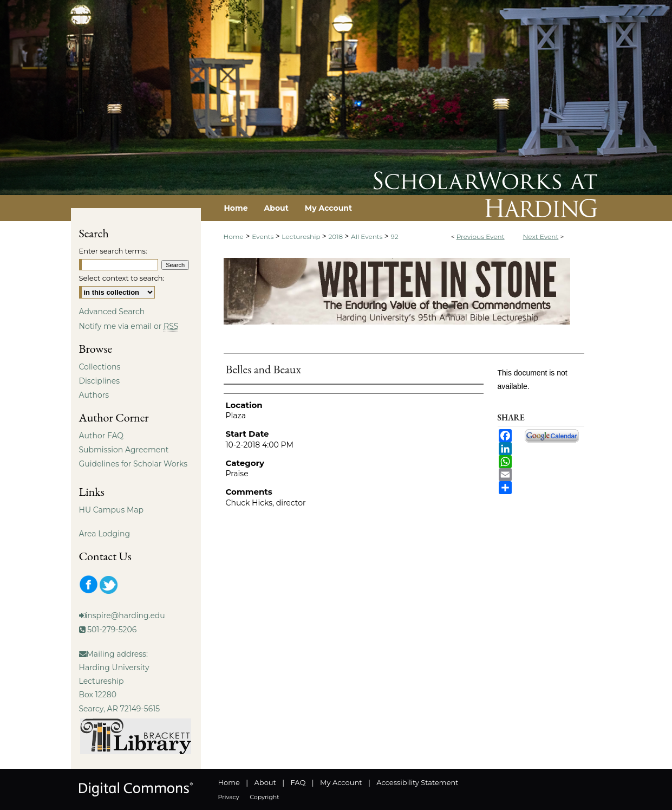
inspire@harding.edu (125, 615)
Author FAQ (102, 436)
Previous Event (481, 236)
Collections (100, 367)
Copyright (264, 797)
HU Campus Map (112, 510)
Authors (94, 395)
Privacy (229, 797)
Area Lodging (105, 534)
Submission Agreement (124, 450)
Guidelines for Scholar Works (133, 464)
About (265, 782)
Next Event (541, 236)
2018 (336, 236)
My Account (341, 782)
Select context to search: (122, 278)
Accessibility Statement (417, 782)
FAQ (298, 782)
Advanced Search (112, 312)
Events (263, 236)
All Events (368, 236)
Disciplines (99, 381)
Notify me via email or (129, 326)
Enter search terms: (113, 251)
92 (394, 236)
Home (234, 236)
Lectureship (302, 236)
